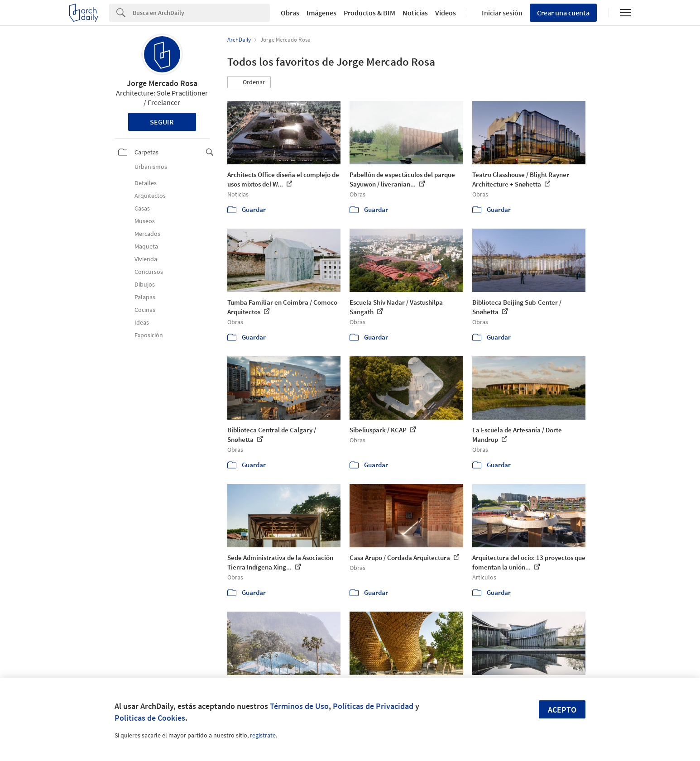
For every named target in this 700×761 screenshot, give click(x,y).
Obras (290, 13)
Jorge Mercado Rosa (162, 83)
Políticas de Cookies (150, 718)
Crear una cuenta (563, 13)
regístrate (263, 735)
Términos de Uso (299, 706)
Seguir (162, 122)
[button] (249, 82)
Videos (446, 13)
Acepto (562, 710)
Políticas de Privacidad (373, 706)
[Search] (201, 13)
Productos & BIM (369, 13)
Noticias (415, 13)
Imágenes (321, 13)
